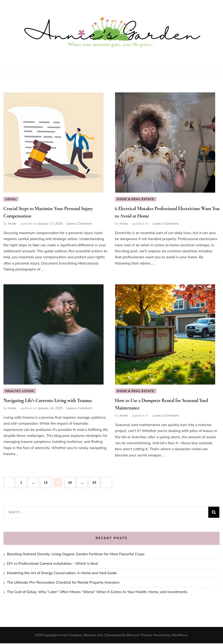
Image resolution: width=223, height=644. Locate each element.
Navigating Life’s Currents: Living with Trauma (48, 401)
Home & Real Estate (136, 199)
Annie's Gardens (70, 636)
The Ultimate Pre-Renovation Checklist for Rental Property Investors (63, 583)
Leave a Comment (79, 224)
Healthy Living (20, 391)
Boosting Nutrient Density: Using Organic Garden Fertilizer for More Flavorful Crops (76, 555)
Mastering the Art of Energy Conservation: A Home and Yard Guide (62, 574)
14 (47, 482)
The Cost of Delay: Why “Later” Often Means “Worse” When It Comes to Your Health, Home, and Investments (97, 593)
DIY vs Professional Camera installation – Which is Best (52, 564)
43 (96, 482)
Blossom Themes (139, 636)
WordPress (179, 636)
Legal (11, 199)
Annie (12, 224)
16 (72, 482)
